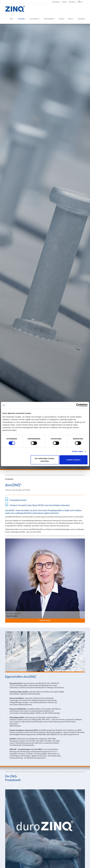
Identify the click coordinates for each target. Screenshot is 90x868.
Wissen (71, 19)
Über (12, 19)
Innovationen (35, 19)
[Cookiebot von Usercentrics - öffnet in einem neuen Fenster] (78, 405)
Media (64, 2)
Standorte (81, 19)
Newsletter (56, 2)
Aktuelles (72, 2)
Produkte (22, 19)
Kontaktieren (45, 620)
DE (81, 2)
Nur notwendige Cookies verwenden (45, 460)
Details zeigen (78, 451)
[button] (11, 651)
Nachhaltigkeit (50, 19)
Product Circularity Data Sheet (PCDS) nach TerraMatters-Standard (39, 505)
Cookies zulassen (74, 460)
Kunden (62, 19)
